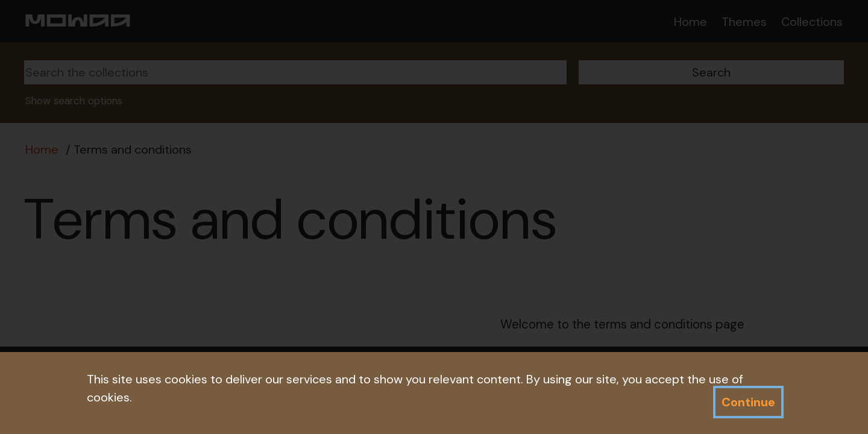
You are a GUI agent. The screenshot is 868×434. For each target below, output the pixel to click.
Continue (748, 402)
